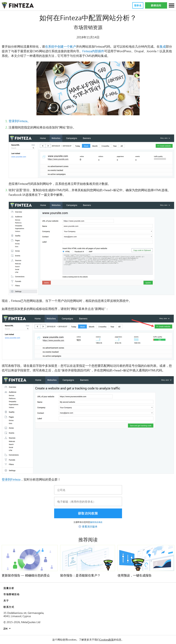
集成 (164, 47)
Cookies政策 (107, 640)
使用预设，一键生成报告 (135, 575)
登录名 (138, 5)
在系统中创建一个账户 (60, 47)
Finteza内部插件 (95, 51)
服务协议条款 (96, 522)
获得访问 (156, 5)
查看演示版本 (90, 526)
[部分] (172, 6)
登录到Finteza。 (20, 121)
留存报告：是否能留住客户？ (80, 575)
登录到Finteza (12, 479)
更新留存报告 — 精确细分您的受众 (26, 575)
